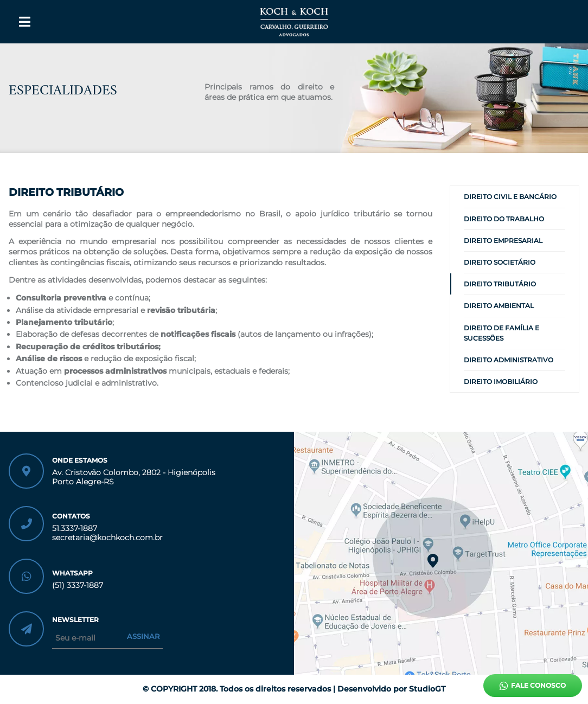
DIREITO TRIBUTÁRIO (500, 284)
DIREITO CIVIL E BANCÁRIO (510, 197)
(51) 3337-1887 (78, 585)
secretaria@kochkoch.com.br (107, 538)
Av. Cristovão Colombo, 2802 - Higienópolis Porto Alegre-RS (134, 477)
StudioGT (427, 689)
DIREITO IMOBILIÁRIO (501, 382)
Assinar (143, 636)
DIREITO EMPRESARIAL (503, 241)
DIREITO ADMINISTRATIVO (509, 360)
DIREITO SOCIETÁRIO (500, 262)
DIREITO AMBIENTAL (499, 306)
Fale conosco (533, 686)
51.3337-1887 (75, 529)
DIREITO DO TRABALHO (504, 219)
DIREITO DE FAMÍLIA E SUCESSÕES (501, 333)
